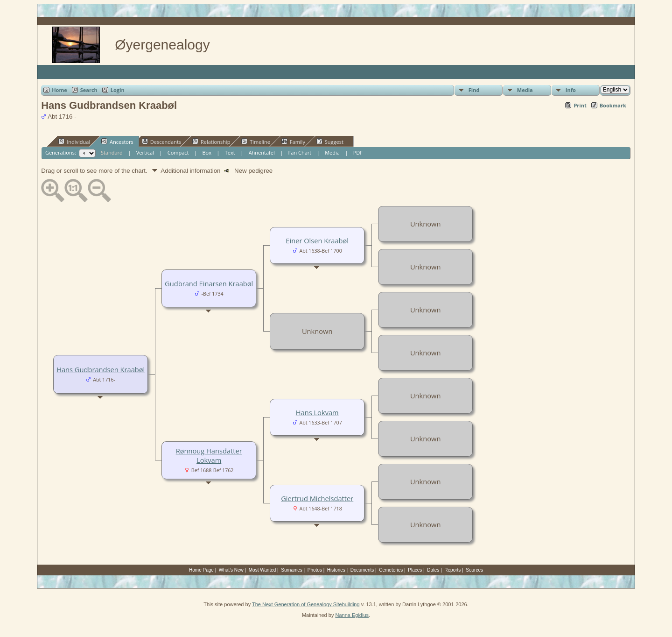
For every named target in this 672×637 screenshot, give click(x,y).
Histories (336, 570)
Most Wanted (262, 570)
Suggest (330, 142)
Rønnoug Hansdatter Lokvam (209, 455)
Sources (474, 570)
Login (118, 90)
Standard (112, 152)
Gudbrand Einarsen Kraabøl (209, 283)
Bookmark (613, 105)
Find (474, 90)
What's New (231, 570)
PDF (358, 152)
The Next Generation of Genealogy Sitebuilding (306, 604)
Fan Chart (300, 152)
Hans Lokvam (317, 412)
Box (206, 152)
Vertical (145, 152)
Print (580, 105)
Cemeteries (391, 570)
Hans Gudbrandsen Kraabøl (101, 369)
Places (415, 570)
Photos (315, 570)
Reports (452, 570)
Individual (74, 142)
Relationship (211, 142)
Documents (362, 570)
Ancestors (117, 142)
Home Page (201, 570)
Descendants (161, 142)
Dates (433, 570)
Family (293, 142)
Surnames (292, 570)
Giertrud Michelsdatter (317, 498)
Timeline (256, 142)
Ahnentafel (262, 152)
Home (59, 90)
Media (525, 90)
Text (230, 152)
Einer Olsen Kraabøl (317, 241)
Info (571, 90)
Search (89, 90)
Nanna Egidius (352, 615)
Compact (178, 152)
